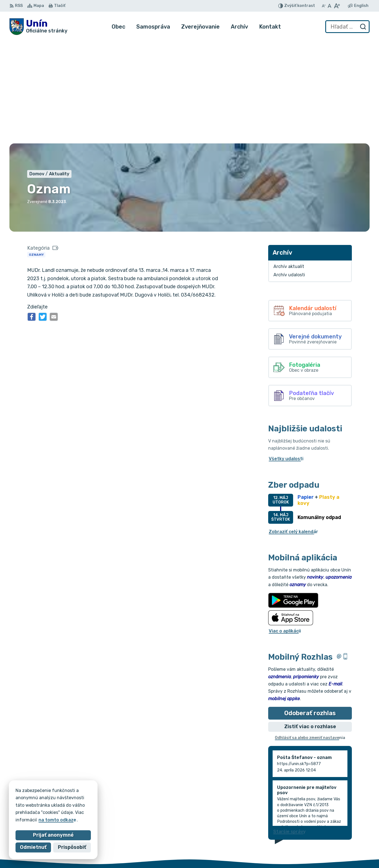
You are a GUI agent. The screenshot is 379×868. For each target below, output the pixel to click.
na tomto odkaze (53, 820)
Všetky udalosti (286, 355)
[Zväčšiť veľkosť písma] (337, 6)
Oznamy (36, 151)
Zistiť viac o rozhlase (310, 623)
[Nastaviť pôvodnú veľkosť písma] (330, 6)
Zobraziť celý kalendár (293, 428)
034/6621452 (350, 836)
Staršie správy (289, 727)
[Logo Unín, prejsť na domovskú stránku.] (38, 27)
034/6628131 (349, 842)
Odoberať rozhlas (310, 609)
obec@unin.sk (350, 849)
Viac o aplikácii (285, 527)
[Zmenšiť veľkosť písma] (324, 6)
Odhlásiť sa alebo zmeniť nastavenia (310, 634)
